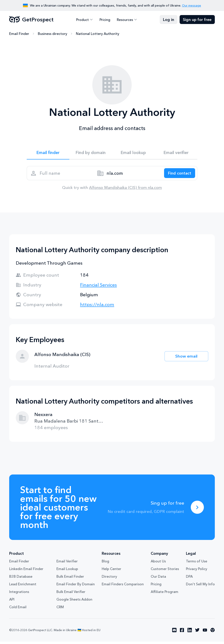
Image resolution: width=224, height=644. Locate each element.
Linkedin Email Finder (26, 571)
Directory (109, 579)
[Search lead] (178, 175)
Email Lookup (67, 571)
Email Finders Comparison (123, 587)
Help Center (111, 571)
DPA (189, 579)
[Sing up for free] (197, 510)
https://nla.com (97, 307)
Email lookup (133, 153)
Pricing (105, 20)
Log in (169, 20)
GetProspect (31, 20)
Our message (192, 5)
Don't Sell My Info (200, 587)
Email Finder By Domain (76, 587)
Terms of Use (197, 564)
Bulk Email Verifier (71, 594)
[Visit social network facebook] (182, 633)
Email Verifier (67, 564)
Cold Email (18, 610)
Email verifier (176, 153)
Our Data (158, 579)
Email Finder (19, 34)
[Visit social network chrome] (213, 633)
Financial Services (98, 287)
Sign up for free (197, 20)
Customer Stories (165, 571)
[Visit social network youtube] (205, 633)
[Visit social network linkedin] (190, 633)
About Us (158, 564)
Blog (105, 564)
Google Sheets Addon (74, 602)
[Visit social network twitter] (197, 633)
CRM (60, 610)
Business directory (52, 34)
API (12, 602)
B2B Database (21, 579)
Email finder (48, 153)
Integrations (19, 594)
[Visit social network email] (174, 633)
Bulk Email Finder (70, 579)
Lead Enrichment (23, 587)
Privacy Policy (197, 571)
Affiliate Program (164, 594)
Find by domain (91, 153)
